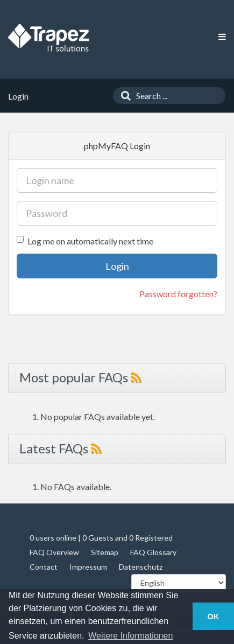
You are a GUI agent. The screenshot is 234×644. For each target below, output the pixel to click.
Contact (44, 567)
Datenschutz (141, 567)
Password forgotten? (178, 294)
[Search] (123, 96)
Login (117, 266)
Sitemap (105, 552)
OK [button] (214, 617)
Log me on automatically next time (85, 241)
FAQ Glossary (153, 552)
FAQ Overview (54, 552)
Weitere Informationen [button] (130, 636)
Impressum (88, 567)
